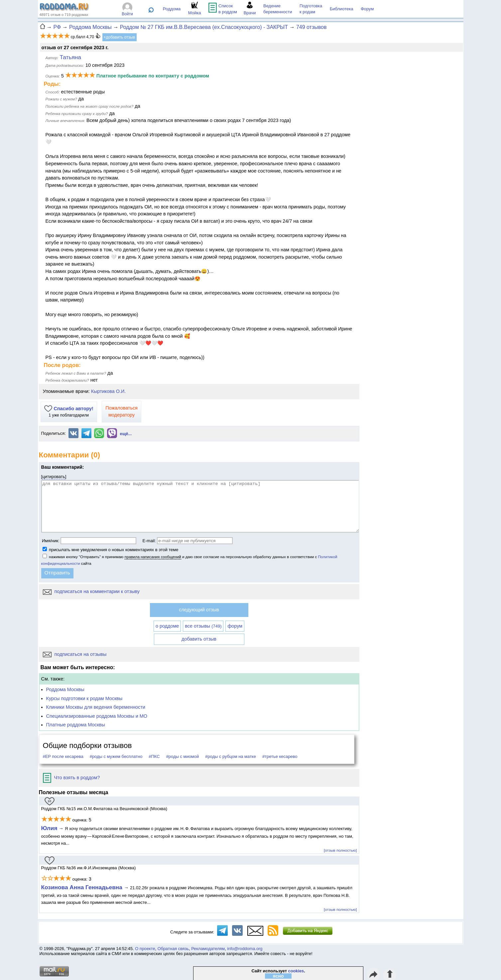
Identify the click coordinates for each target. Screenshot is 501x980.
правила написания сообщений (153, 557)
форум (235, 626)
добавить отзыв (199, 639)
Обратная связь (173, 949)
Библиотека (342, 9)
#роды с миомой (183, 756)
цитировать (54, 477)
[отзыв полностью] (340, 850)
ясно (278, 976)
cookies (296, 971)
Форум (367, 9)
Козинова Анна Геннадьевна (83, 887)
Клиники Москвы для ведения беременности (96, 707)
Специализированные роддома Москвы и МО (97, 716)
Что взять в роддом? (71, 778)
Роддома (172, 9)
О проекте (145, 949)
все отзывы (203, 626)
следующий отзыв (199, 610)
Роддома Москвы (65, 689)
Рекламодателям (208, 949)
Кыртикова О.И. (109, 391)
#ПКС (154, 756)
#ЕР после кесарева (63, 756)
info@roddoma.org (245, 949)
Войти (127, 14)
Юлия (49, 828)
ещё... (126, 434)
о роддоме (167, 626)
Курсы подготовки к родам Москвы (84, 698)
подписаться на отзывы (75, 654)
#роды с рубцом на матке (231, 756)
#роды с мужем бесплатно (116, 756)
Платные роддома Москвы (76, 725)
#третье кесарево (280, 756)
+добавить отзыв (120, 37)
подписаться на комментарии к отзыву (91, 591)
